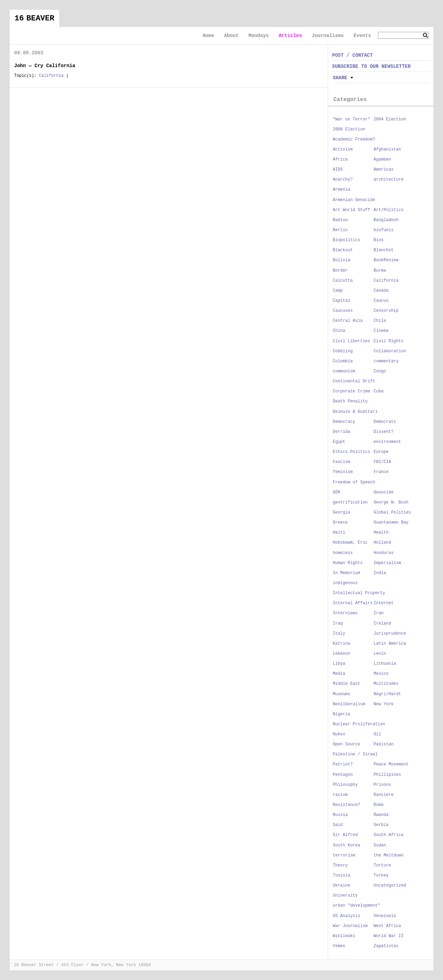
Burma (380, 271)
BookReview (386, 260)
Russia (340, 815)
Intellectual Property (359, 593)
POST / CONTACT (353, 55)
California (51, 76)
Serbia (381, 825)
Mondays (259, 36)
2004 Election (390, 119)
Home (208, 36)
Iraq (338, 624)
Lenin (380, 654)
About (231, 36)
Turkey (381, 875)
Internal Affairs (353, 603)
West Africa (387, 926)
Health (381, 533)
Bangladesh (386, 220)
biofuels (384, 230)
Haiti (339, 533)
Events (362, 36)
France (381, 472)
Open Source (347, 744)
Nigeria (342, 714)
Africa (340, 160)
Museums (342, 694)
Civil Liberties (352, 341)
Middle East (347, 684)
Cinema (381, 331)
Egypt (339, 442)
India (380, 573)
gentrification (350, 502)
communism (344, 371)
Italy (339, 634)
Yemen (339, 946)
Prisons (382, 785)
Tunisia (342, 875)
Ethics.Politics (352, 452)
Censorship (386, 311)
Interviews (345, 613)
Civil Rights (389, 341)
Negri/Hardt (387, 694)
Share (340, 78)
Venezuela (385, 916)
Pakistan (384, 744)
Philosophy (345, 785)
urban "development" (357, 906)
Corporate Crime (352, 391)
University (345, 896)
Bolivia (342, 260)
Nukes (339, 734)
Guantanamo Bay (391, 523)
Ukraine (342, 886)
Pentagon (343, 775)
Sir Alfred (345, 835)
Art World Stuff (352, 210)
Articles (290, 36)
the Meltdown (389, 855)
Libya (339, 664)
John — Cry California (45, 66)
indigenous (345, 583)
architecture (389, 180)
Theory (340, 865)
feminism (343, 472)
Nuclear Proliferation (359, 724)
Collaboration (390, 351)
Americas (384, 170)
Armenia (342, 190)
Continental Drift (354, 381)
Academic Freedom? (354, 139)
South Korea (347, 845)
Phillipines (387, 775)
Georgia (342, 512)
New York (384, 704)
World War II (389, 936)
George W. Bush (391, 502)
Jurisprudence (390, 634)
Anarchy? (343, 180)
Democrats (385, 422)
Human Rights (348, 563)
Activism (343, 149)
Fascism (342, 462)
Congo (380, 371)
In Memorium (347, 573)
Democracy (344, 422)
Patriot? (343, 764)
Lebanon (342, 654)
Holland (382, 543)
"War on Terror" (352, 119)
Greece (340, 523)
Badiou (340, 220)
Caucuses (343, 311)
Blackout (343, 250)
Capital (342, 301)
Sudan (380, 845)
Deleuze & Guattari (355, 412)
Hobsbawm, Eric (350, 543)
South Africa (389, 835)
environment (387, 442)
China (339, 331)
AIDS (338, 170)
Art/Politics (389, 210)
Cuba (379, 391)
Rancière (384, 795)
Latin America (390, 644)
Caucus (381, 301)
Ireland (382, 624)
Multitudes (386, 684)
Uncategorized (390, 886)
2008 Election (349, 129)
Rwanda (381, 815)
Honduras (384, 553)
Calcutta (343, 281)
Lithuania (385, 664)
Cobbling (343, 351)
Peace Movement (391, 764)
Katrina (342, 644)
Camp (338, 291)
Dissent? (384, 432)
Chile (380, 321)
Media (339, 674)
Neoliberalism (349, 704)
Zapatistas (386, 946)
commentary (386, 361)
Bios (379, 240)
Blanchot (384, 250)
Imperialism (387, 563)
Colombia (343, 361)
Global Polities (392, 512)
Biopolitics (347, 240)
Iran (379, 613)
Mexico (381, 674)
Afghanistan (387, 149)
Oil (378, 734)
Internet (384, 603)
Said (338, 825)
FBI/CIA (382, 462)
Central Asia (348, 321)
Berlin (340, 230)
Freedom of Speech (354, 482)
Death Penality (350, 401)
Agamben (382, 160)
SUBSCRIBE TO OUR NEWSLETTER (372, 66)
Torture (382, 865)
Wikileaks (344, 936)
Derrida (342, 432)
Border (340, 271)
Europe (381, 452)
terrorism (344, 855)
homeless (343, 553)
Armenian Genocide (354, 200)
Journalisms (328, 36)
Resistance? (347, 805)
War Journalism (350, 926)
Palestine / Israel (355, 754)
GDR (337, 492)
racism (340, 795)
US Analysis (347, 916)
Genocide (384, 492)
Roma (379, 805)
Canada (381, 291)
